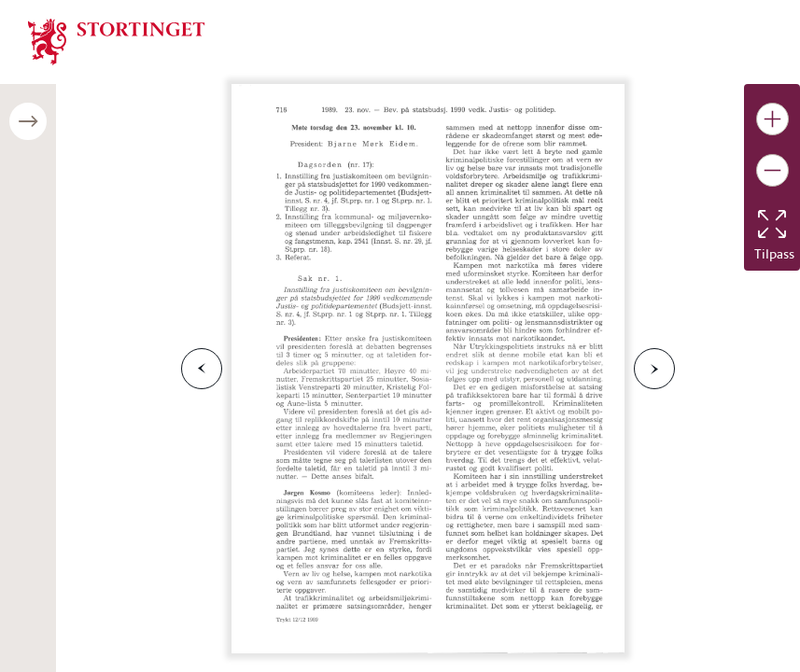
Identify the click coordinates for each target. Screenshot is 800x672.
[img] (117, 40)
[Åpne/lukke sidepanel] (28, 121)
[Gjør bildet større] (772, 119)
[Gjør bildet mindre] (772, 170)
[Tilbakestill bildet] (772, 224)
